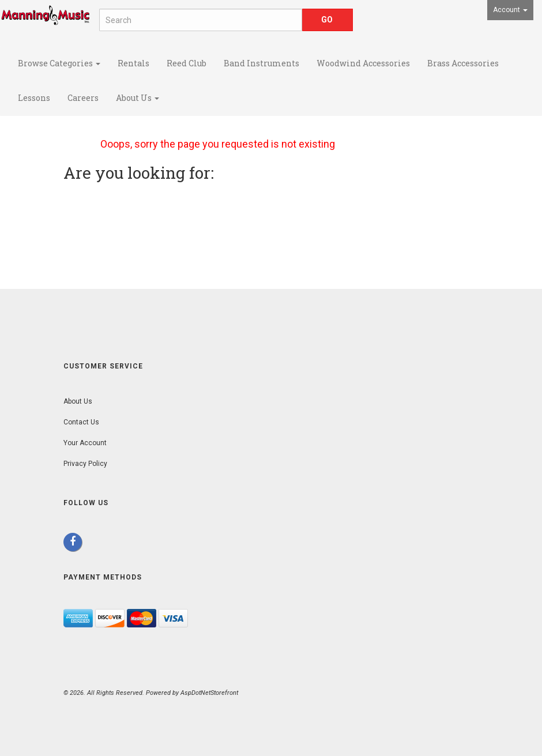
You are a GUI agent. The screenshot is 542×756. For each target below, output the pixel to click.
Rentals (133, 63)
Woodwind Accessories (363, 63)
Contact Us (81, 422)
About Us (138, 98)
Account (510, 10)
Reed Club (187, 63)
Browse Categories (59, 63)
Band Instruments (261, 63)
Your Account (85, 443)
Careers (83, 98)
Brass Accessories (463, 63)
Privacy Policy (85, 464)
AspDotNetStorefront (209, 693)
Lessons (34, 98)
